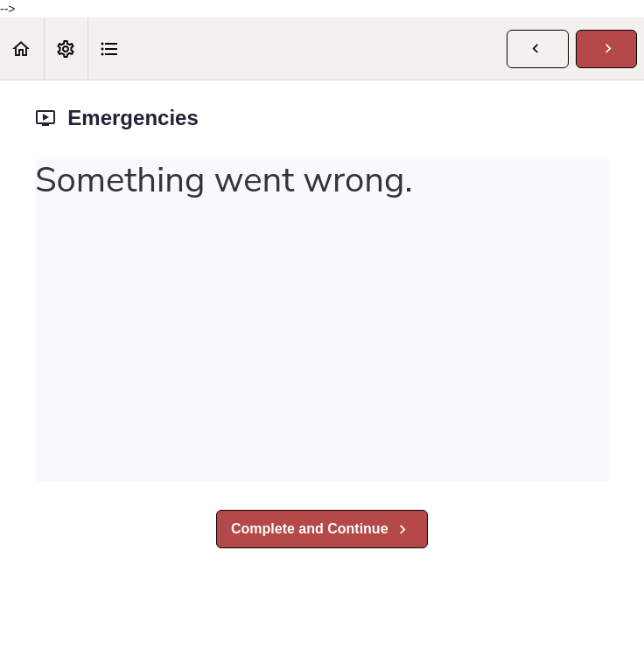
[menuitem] (66, 49)
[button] (22, 49)
